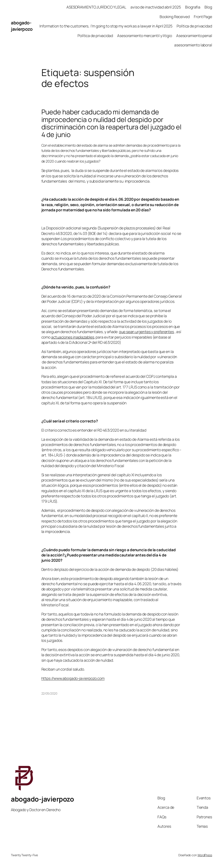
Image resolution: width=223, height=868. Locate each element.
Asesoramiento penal (194, 36)
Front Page (203, 17)
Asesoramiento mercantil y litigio (145, 36)
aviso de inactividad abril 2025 (156, 7)
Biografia (193, 7)
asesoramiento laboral (193, 45)
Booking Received (175, 17)
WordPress (205, 855)
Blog (208, 7)
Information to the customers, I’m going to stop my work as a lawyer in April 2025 (106, 26)
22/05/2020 (49, 693)
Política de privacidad (194, 26)
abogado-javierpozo (22, 26)
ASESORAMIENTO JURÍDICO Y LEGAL (96, 7)
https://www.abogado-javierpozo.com (73, 678)
